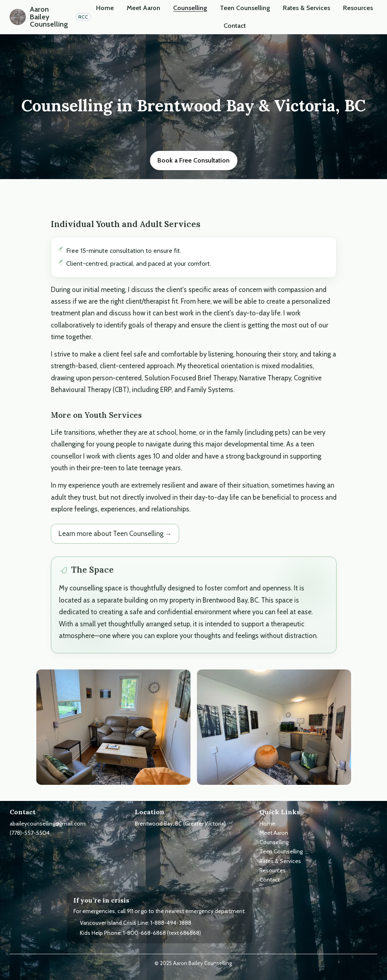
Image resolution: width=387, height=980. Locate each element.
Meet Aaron (143, 8)
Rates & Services (306, 8)
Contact (235, 26)
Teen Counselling (245, 8)
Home (105, 8)
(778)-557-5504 (30, 833)
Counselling (190, 8)
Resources (358, 8)
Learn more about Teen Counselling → (115, 534)
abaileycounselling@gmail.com (48, 824)
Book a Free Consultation (193, 160)
